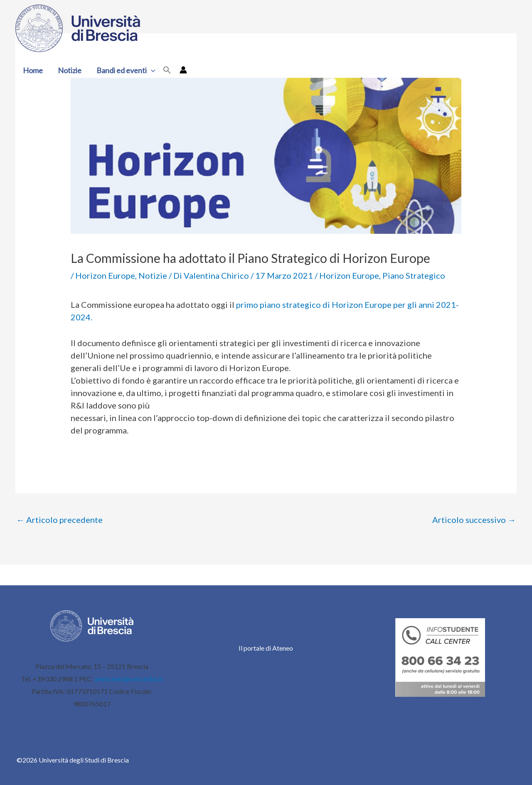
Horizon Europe (105, 275)
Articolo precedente (59, 520)
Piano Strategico (414, 275)
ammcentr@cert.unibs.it (129, 679)
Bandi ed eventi (126, 70)
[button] (151, 70)
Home (33, 70)
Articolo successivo (474, 520)
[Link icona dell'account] (183, 70)
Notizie (70, 70)
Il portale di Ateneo (266, 648)
